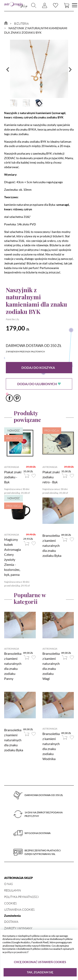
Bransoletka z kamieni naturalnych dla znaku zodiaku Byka (52, 545)
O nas (8, 884)
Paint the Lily (12, 319)
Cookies (10, 903)
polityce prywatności (16, 952)
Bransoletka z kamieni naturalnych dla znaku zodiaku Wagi (51, 666)
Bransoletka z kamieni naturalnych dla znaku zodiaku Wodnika (51, 746)
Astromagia (12, 467)
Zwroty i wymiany (18, 928)
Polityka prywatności (21, 897)
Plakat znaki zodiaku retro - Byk (51, 477)
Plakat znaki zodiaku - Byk (13, 477)
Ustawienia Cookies (19, 910)
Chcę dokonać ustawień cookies (40, 962)
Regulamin (13, 890)
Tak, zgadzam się (40, 972)
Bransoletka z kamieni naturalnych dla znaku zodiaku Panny (13, 666)
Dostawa (11, 922)
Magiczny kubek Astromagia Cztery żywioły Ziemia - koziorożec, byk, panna (12, 557)
